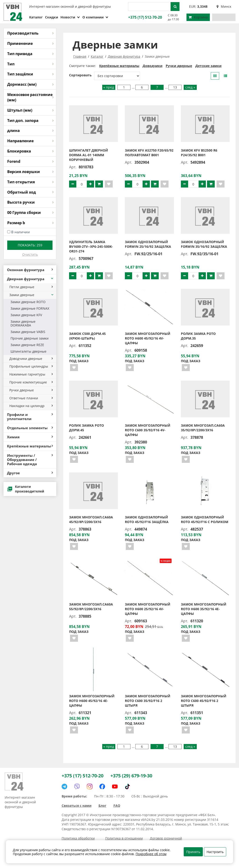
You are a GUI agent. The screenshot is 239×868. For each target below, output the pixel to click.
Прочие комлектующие (31, 382)
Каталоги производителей (26, 489)
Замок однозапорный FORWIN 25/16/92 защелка (148, 244)
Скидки (52, 17)
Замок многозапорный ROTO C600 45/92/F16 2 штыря (204, 701)
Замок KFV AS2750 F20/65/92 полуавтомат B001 (149, 153)
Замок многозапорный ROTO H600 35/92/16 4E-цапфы (204, 609)
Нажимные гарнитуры (31, 374)
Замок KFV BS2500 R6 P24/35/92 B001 (199, 153)
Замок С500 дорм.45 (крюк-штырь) (87, 336)
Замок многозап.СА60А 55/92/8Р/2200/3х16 (91, 607)
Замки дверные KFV (26, 315)
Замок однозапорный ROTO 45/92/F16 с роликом (205, 519)
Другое (30, 473)
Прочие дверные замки (30, 338)
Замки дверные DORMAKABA (23, 323)
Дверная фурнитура (30, 279)
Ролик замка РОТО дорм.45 (86, 428)
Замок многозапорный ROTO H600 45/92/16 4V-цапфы (148, 338)
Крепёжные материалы (30, 446)
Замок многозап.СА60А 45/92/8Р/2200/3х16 (91, 519)
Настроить (215, 852)
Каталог (36, 17)
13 (175, 87)
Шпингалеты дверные (28, 351)
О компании (95, 17)
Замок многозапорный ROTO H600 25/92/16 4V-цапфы (148, 609)
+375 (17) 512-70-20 (144, 17)
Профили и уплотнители (30, 417)
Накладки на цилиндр (31, 406)
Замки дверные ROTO (28, 302)
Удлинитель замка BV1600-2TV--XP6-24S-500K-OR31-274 (91, 246)
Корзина (198, 17)
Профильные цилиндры (31, 366)
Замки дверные (32, 295)
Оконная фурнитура (30, 270)
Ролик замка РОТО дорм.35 (198, 336)
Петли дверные (31, 287)
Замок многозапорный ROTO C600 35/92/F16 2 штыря (148, 701)
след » (190, 87)
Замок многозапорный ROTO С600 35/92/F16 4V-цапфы (148, 430)
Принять (193, 852)
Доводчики (153, 66)
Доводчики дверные (31, 359)
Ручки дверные (31, 390)
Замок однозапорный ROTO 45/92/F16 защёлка (147, 519)
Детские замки (208, 66)
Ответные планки (31, 398)
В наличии (21, 232)
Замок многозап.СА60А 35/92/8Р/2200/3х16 (203, 428)
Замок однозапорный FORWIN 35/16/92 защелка (204, 244)
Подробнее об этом (151, 854)
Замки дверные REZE (27, 345)
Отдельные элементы (30, 428)
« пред (109, 87)
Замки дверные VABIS (28, 332)
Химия (30, 437)
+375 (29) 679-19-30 (131, 776)
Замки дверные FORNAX (30, 308)
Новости (70, 17)
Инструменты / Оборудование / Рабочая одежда (30, 460)
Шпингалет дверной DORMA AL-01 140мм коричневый (89, 155)
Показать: (30, 245)
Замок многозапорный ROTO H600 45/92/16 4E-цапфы (92, 701)
